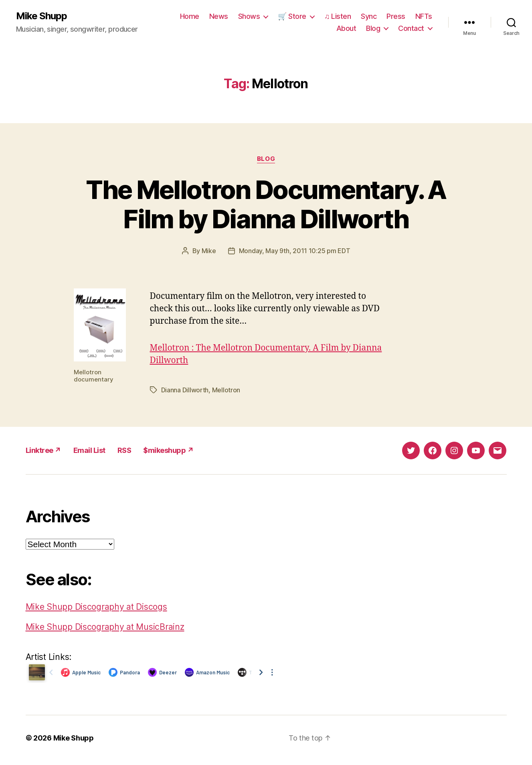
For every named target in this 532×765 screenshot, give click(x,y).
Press (396, 16)
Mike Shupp (41, 16)
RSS (124, 450)
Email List (89, 450)
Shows (249, 16)
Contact (411, 28)
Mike (209, 251)
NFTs (424, 16)
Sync (369, 16)
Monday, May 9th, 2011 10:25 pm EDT (295, 251)
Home (190, 16)
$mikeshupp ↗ (168, 450)
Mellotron (226, 390)
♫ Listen (338, 16)
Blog (373, 28)
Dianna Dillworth (185, 390)
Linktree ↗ (43, 450)
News (219, 16)
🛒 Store (292, 16)
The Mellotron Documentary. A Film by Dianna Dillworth (266, 204)
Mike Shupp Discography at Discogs (96, 607)
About (346, 28)
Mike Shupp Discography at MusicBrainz (105, 627)
